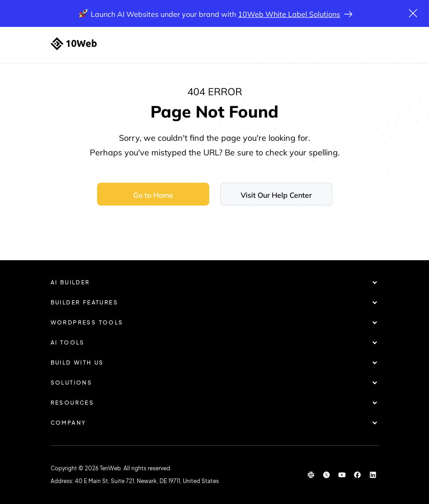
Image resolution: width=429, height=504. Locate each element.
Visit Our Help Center (276, 195)
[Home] (74, 44)
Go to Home (153, 195)
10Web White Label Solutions (289, 14)
